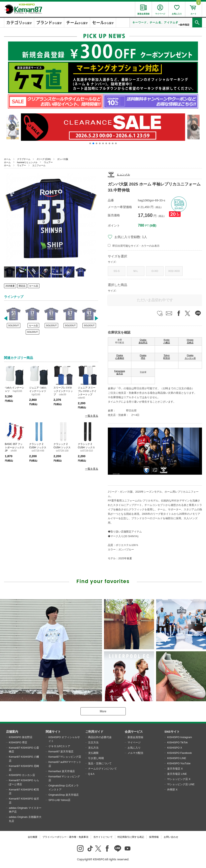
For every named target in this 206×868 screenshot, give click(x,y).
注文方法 (93, 742)
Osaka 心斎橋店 (120, 357)
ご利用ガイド (94, 732)
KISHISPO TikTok (177, 742)
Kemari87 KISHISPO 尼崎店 (24, 768)
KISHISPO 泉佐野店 (21, 737)
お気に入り (134, 748)
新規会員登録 (135, 737)
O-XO (155, 271)
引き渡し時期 (96, 758)
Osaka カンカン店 (190, 357)
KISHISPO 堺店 (18, 742)
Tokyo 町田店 (167, 357)
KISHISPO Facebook (179, 753)
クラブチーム (24, 159)
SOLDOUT (14, 325)
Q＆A (91, 774)
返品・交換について (100, 763)
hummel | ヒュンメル (27, 162)
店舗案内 (12, 732)
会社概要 (33, 837)
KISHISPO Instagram (180, 737)
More (103, 711)
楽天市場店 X (175, 769)
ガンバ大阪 (63, 159)
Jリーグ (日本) (44, 159)
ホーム (7, 159)
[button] (90, 143)
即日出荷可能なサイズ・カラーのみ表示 (136, 246)
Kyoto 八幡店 (167, 341)
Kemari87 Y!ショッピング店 (65, 757)
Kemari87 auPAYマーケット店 (65, 764)
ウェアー (48, 162)
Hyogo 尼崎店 (190, 341)
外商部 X (172, 790)
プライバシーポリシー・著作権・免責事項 (65, 837)
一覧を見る (92, 416)
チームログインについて (102, 769)
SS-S (116, 271)
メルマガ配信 (135, 753)
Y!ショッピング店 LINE (181, 784)
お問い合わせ (171, 837)
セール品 (34, 286)
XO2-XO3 (174, 271)
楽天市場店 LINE (177, 774)
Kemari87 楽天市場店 (61, 751)
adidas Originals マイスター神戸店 (25, 810)
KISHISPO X (175, 748)
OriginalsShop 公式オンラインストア (64, 788)
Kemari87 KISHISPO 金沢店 (24, 801)
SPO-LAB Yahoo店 (59, 800)
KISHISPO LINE (177, 758)
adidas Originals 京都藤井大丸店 (25, 819)
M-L (136, 271)
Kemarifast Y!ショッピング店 (64, 778)
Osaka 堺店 (143, 357)
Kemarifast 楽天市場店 (62, 771)
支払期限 (93, 753)
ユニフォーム (39, 165)
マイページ (134, 742)
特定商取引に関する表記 (131, 837)
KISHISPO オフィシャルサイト (64, 739)
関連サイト (53, 732)
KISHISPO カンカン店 (22, 775)
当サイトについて (103, 837)
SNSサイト (172, 732)
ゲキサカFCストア (59, 746)
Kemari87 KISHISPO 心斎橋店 (24, 750)
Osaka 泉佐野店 (143, 341)
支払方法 (93, 748)
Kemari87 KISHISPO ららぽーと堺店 (24, 782)
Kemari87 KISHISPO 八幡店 (24, 759)
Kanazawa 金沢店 (120, 372)
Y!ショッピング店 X (179, 779)
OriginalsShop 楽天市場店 (64, 795)
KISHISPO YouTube (179, 763)
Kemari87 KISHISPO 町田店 (24, 792)
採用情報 (154, 837)
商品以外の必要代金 (100, 737)
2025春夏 (10, 286)
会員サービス (134, 732)
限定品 (22, 286)
